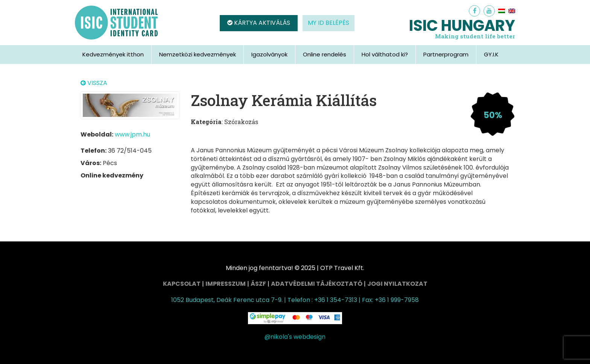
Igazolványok (269, 54)
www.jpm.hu (132, 134)
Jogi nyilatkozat (397, 284)
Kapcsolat (182, 284)
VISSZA (94, 83)
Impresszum (226, 284)
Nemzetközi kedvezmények (198, 54)
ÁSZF (258, 284)
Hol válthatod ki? (385, 54)
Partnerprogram (446, 54)
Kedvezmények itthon (113, 54)
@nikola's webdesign (295, 337)
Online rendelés (325, 54)
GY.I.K (491, 54)
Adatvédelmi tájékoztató (317, 284)
